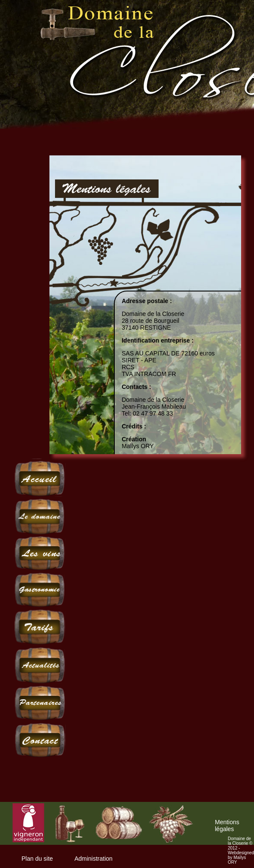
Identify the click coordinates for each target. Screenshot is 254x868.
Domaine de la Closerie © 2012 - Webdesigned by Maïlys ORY (241, 850)
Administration (93, 859)
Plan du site (37, 859)
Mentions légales (227, 826)
